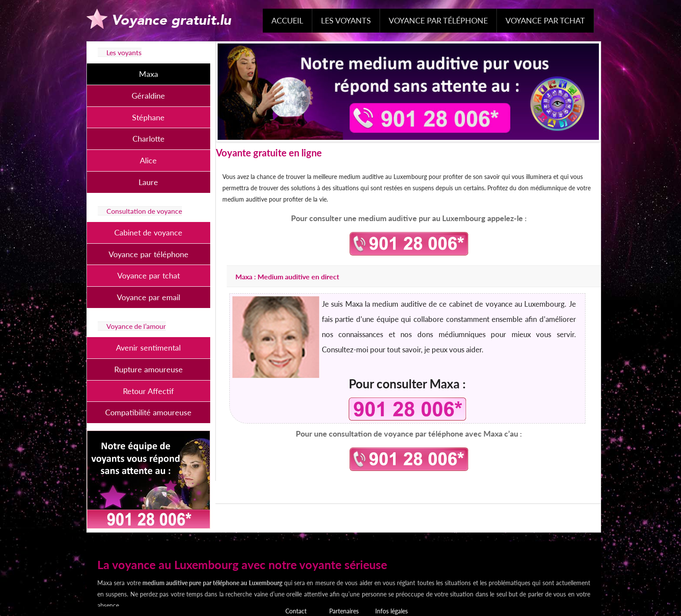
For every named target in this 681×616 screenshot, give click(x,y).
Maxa (149, 74)
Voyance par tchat (545, 20)
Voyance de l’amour (136, 326)
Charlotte (149, 139)
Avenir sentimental (148, 348)
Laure (148, 182)
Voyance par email (149, 297)
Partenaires (344, 611)
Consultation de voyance (144, 211)
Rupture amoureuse (149, 369)
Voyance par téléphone (438, 20)
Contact (296, 611)
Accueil (287, 20)
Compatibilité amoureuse (148, 412)
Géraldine (148, 96)
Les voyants (346, 20)
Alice (148, 160)
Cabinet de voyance (148, 232)
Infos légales (392, 611)
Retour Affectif (148, 391)
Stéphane (148, 117)
